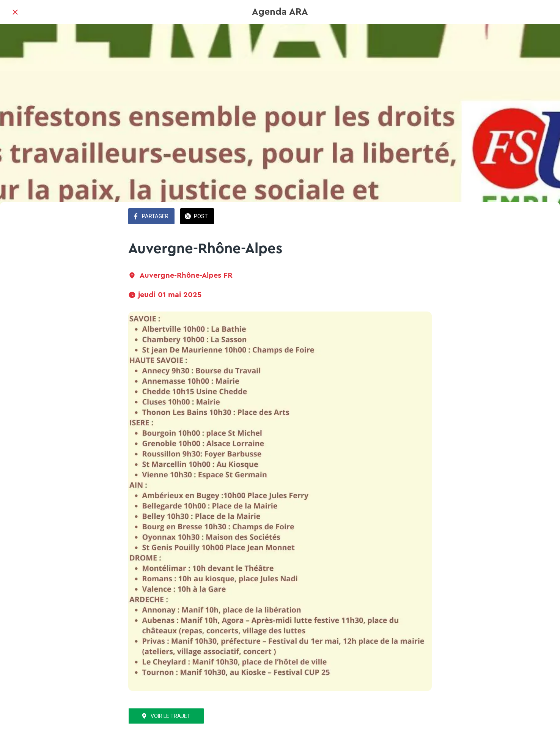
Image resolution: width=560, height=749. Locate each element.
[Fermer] (15, 12)
